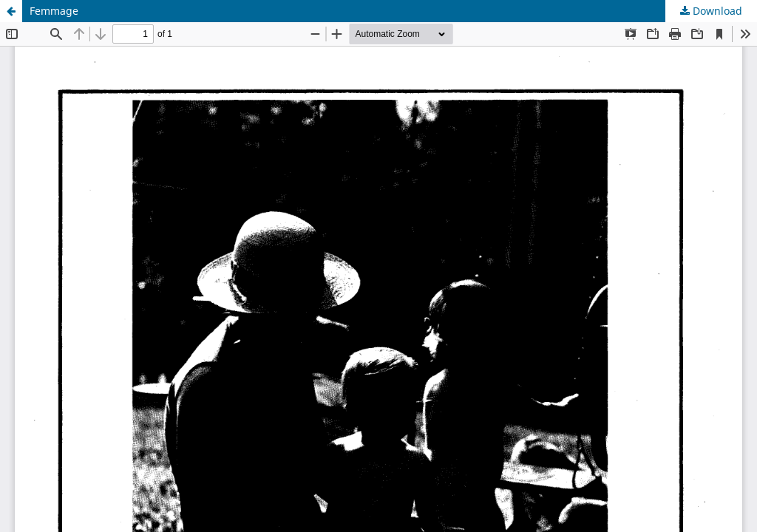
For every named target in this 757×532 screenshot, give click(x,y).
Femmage (54, 11)
